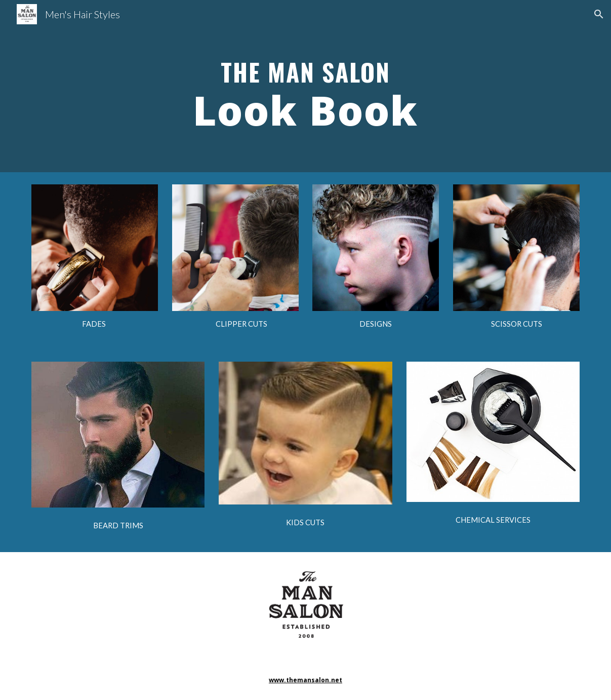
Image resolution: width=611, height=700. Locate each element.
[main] (305, 86)
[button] (599, 14)
